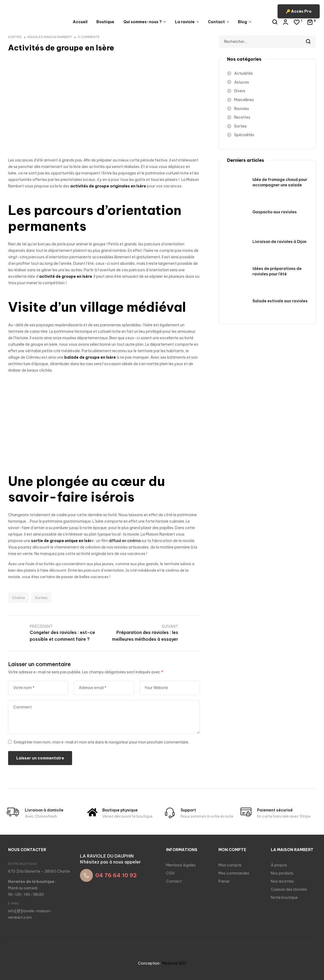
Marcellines (244, 100)
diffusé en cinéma (125, 541)
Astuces (242, 82)
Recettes (242, 117)
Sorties (41, 598)
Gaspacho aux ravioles (275, 212)
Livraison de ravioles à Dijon (279, 242)
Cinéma (18, 598)
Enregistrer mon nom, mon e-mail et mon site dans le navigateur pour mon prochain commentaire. (101, 742)
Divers (240, 91)
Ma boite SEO (174, 963)
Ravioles (242, 109)
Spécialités (244, 135)
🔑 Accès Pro (299, 11)
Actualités (243, 73)
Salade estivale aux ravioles (280, 301)
